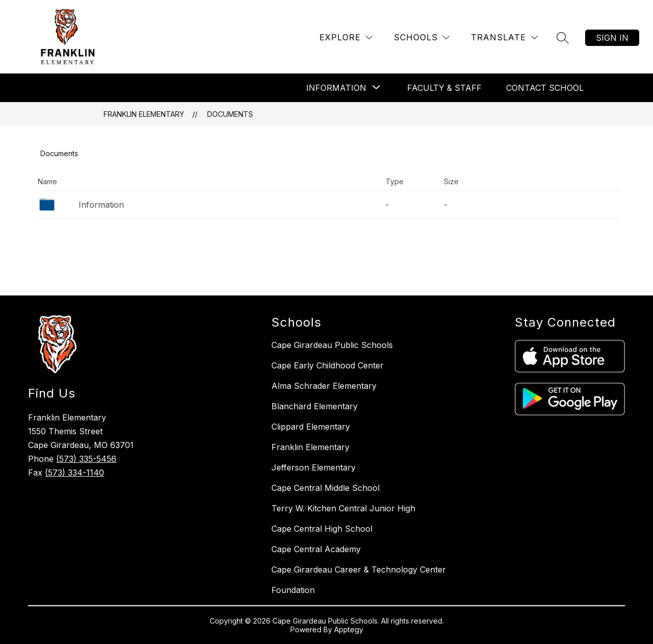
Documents (230, 114)
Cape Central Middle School (325, 488)
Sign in (612, 38)
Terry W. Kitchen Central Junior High (343, 508)
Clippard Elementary (311, 427)
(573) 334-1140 (74, 473)
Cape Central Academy (316, 549)
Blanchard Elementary (315, 406)
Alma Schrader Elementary (324, 386)
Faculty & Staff (444, 88)
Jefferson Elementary (313, 467)
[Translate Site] (504, 38)
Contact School (545, 88)
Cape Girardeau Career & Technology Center (359, 569)
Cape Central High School (322, 529)
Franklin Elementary (144, 114)
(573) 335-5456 (86, 459)
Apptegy (349, 629)
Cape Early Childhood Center (328, 365)
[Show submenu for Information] (336, 88)
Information (101, 205)
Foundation (293, 590)
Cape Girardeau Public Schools (332, 345)
